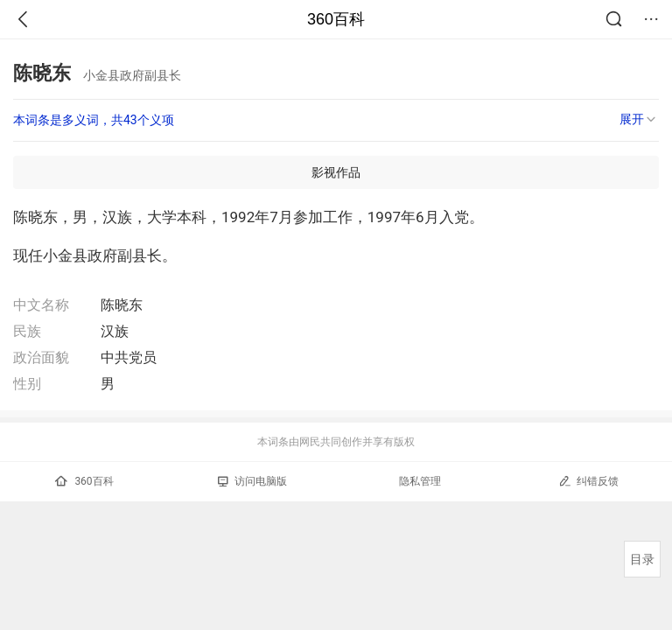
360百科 (336, 19)
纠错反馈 (588, 481)
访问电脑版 (252, 481)
